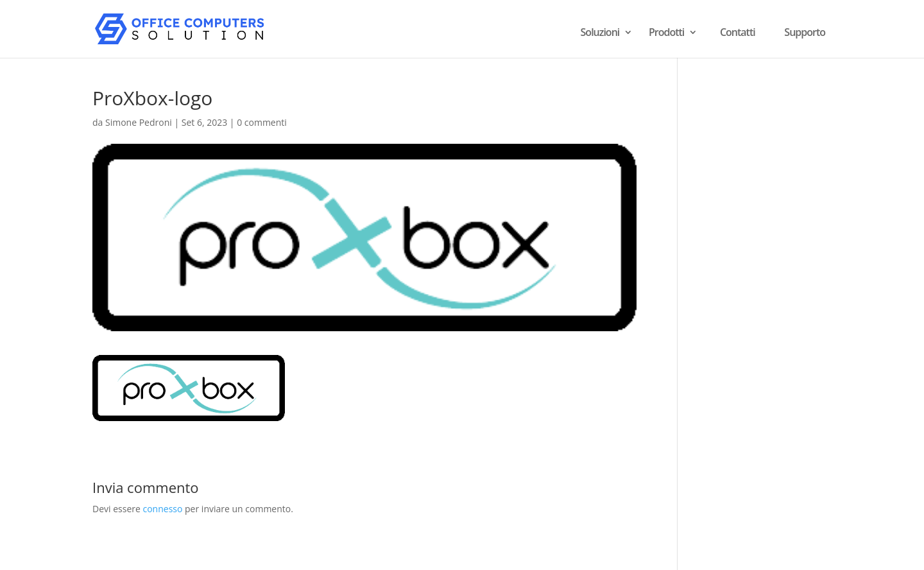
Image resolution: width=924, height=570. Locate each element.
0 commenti (262, 122)
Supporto (805, 32)
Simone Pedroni (139, 122)
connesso (162, 509)
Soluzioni (600, 33)
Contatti (738, 32)
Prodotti (666, 33)
